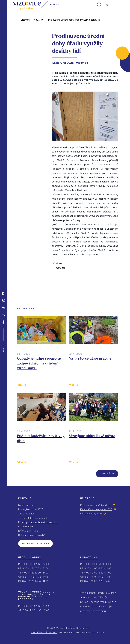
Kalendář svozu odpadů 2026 (96, 509)
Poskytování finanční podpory (96, 505)
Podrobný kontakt (35, 543)
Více (20, 385)
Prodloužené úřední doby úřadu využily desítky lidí (74, 20)
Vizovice (25, 20)
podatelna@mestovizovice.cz (42, 522)
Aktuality (38, 20)
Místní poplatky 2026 (91, 514)
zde (108, 611)
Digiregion (84, 628)
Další (106, 474)
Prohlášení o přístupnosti (44, 632)
